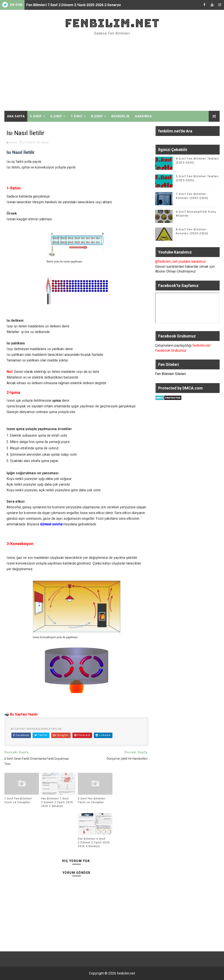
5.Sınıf (36, 116)
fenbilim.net (112, 23)
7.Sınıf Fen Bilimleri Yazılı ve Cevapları (18, 800)
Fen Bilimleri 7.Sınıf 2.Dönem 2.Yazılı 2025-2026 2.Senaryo (74, 5)
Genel (45, 142)
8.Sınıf (97, 116)
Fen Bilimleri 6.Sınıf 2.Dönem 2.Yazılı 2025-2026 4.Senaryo (94, 843)
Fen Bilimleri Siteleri (171, 374)
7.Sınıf (77, 116)
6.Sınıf (56, 116)
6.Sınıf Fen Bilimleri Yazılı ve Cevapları (92, 800)
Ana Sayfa (16, 116)
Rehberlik (120, 116)
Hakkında (143, 116)
